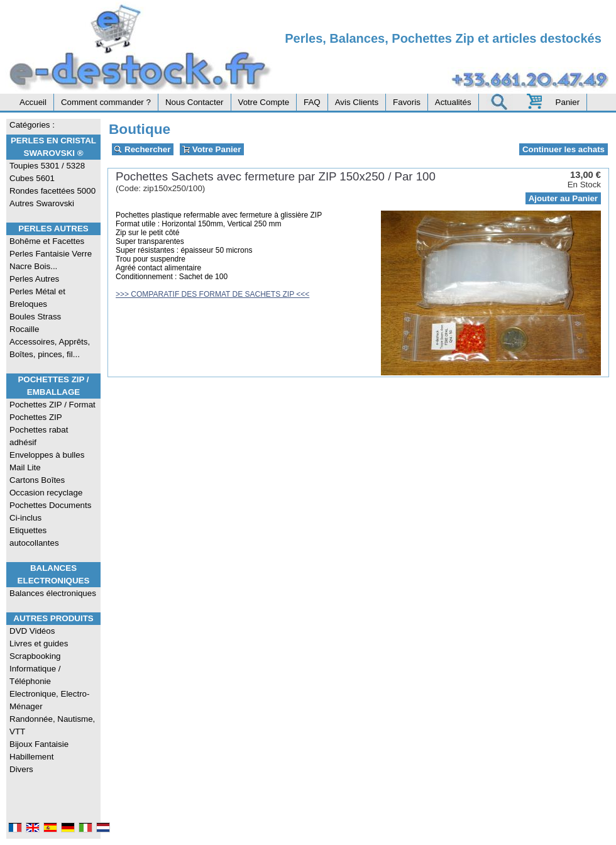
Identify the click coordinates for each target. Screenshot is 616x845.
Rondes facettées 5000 (52, 191)
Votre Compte (264, 102)
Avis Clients (357, 102)
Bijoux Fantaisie (39, 744)
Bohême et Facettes (47, 241)
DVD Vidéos (32, 631)
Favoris (407, 102)
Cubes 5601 (32, 178)
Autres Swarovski (42, 203)
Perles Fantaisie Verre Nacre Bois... (51, 260)
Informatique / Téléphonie (35, 675)
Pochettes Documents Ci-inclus (50, 511)
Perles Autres (53, 229)
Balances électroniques (53, 593)
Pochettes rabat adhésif (39, 436)
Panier (568, 102)
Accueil (33, 102)
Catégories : (32, 125)
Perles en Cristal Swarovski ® (53, 147)
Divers (21, 769)
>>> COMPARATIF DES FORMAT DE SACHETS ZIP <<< (212, 294)
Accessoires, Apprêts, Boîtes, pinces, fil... (50, 348)
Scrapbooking (35, 656)
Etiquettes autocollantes (34, 537)
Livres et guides (39, 643)
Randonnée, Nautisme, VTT (52, 725)
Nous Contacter (195, 102)
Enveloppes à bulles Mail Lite (47, 461)
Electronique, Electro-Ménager (49, 700)
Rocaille (24, 329)
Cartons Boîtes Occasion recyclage (46, 486)
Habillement (31, 757)
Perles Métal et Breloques (37, 298)
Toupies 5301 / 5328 (47, 166)
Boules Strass (35, 317)
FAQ (312, 102)
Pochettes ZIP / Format (52, 405)
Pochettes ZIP (36, 417)
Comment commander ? (106, 102)
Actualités (453, 102)
